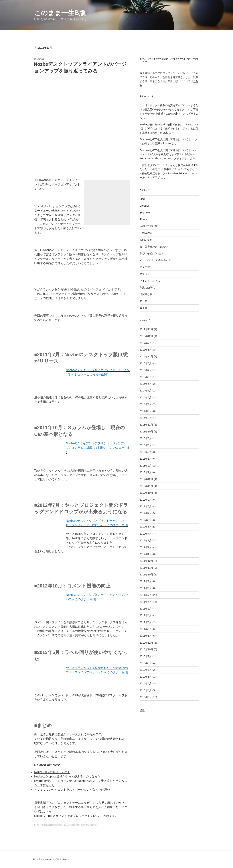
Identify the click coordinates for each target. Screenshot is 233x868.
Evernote (145, 213)
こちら (47, 811)
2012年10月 (146, 493)
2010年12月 (146, 643)
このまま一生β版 (60, 13)
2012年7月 (146, 513)
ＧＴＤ (143, 308)
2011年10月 (146, 575)
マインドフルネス (150, 281)
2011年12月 (146, 561)
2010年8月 (146, 663)
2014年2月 (146, 418)
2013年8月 (146, 438)
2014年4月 (146, 404)
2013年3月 (146, 459)
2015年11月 (146, 356)
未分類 (143, 301)
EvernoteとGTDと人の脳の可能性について (164, 139)
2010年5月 (146, 683)
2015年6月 (146, 377)
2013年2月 (146, 466)
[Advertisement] (107, 203)
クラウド (145, 274)
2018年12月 (146, 336)
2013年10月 (146, 432)
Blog (142, 199)
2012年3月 (146, 540)
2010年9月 (146, 656)
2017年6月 (146, 350)
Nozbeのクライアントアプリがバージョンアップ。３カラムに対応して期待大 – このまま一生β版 (97, 448)
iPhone (144, 219)
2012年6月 (146, 520)
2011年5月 (146, 609)
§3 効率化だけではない (154, 247)
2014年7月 (146, 391)
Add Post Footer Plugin (76, 825)
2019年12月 (146, 329)
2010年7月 (146, 670)
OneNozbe (146, 233)
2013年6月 (146, 445)
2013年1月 (146, 472)
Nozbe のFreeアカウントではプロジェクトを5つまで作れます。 (76, 816)
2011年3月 (146, 622)
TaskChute (146, 240)
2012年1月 (146, 554)
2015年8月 (146, 363)
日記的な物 (146, 294)
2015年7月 (146, 370)
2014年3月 (146, 411)
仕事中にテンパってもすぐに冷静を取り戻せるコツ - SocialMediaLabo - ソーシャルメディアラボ (168, 173)
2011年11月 (146, 568)
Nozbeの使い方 (148, 226)
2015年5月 (146, 384)
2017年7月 (146, 343)
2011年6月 (146, 602)
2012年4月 (146, 534)
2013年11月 (146, 425)
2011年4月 (146, 615)
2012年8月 (146, 506)
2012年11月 (146, 486)
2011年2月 (146, 629)
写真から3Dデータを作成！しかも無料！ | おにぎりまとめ (169, 114)
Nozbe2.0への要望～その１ (52, 772)
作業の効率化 (147, 287)
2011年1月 (146, 636)
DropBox (145, 206)
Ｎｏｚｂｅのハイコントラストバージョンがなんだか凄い (72, 790)
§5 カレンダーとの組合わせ (155, 260)
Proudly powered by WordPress (51, 859)
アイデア (145, 267)
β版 (142, 710)
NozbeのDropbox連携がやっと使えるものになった (67, 776)
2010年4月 (146, 690)
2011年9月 (146, 581)
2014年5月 (146, 397)
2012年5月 (146, 527)
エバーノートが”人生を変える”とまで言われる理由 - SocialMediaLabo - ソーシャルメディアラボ (168, 154)
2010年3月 (146, 697)
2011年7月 (146, 595)
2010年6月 (146, 677)
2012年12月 (146, 479)
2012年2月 (146, 547)
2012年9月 (146, 500)
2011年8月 (146, 588)
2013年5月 (146, 452)
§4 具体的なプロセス (152, 253)
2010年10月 (146, 649)
